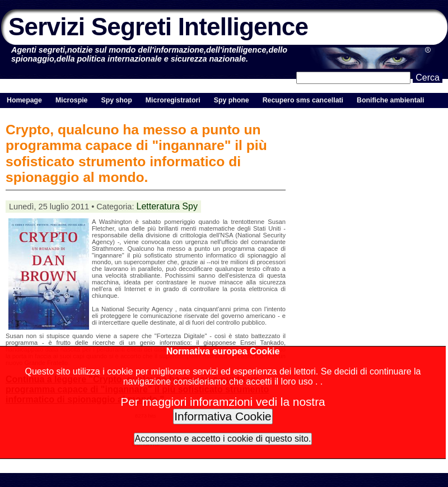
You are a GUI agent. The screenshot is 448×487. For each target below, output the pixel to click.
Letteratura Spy (167, 206)
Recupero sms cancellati (303, 100)
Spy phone (232, 100)
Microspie (71, 100)
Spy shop (116, 100)
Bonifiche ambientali (390, 100)
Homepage (24, 100)
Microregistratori (173, 100)
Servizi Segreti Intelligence (158, 27)
